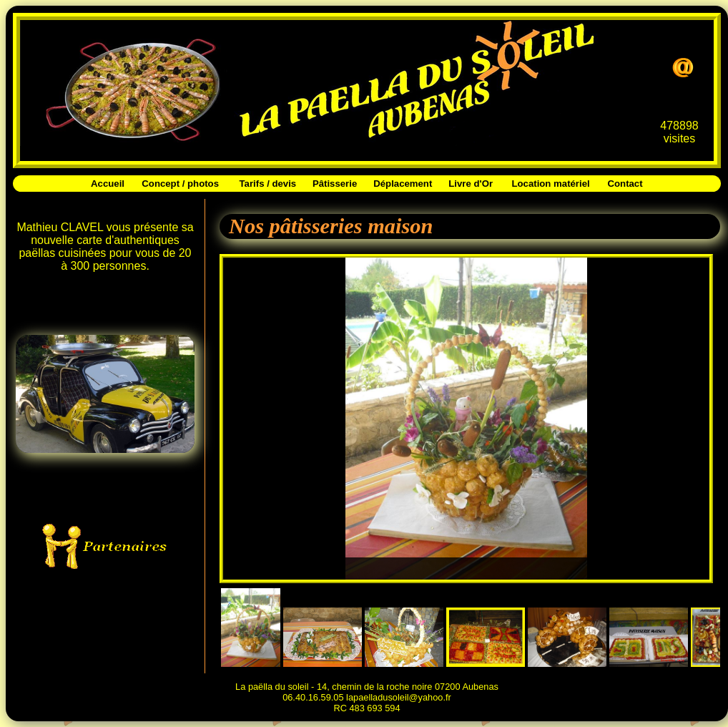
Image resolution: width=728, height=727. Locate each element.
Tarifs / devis (268, 184)
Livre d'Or (471, 184)
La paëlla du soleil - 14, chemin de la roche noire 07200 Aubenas (367, 687)
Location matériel (550, 184)
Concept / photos (180, 184)
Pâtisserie (335, 184)
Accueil (108, 184)
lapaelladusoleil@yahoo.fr (399, 697)
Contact (625, 184)
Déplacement (403, 184)
